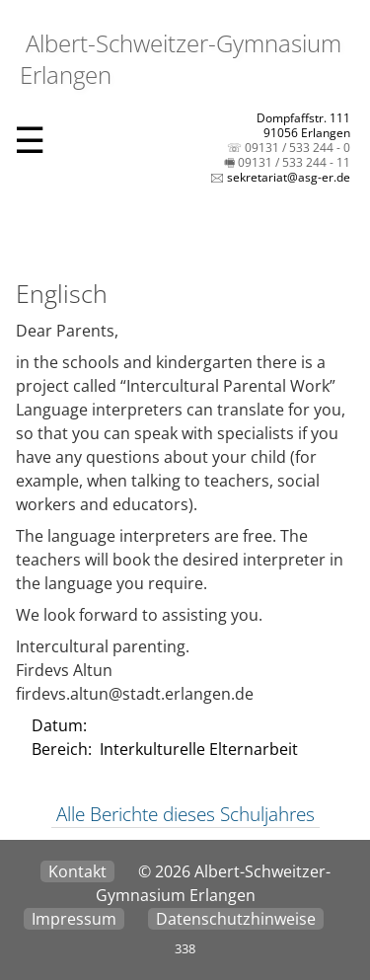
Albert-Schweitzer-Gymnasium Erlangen (181, 59)
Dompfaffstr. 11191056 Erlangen (303, 125)
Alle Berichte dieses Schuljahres (185, 814)
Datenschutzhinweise (236, 919)
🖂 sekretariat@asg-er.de (280, 177)
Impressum (74, 919)
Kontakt (77, 871)
